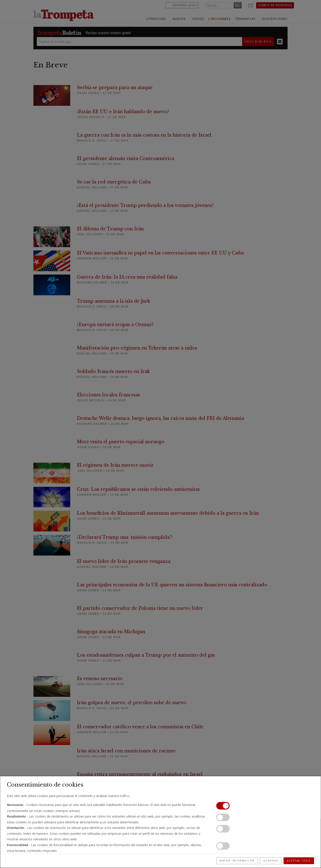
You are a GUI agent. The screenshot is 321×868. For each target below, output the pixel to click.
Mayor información (237, 861)
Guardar (271, 861)
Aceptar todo (299, 861)
